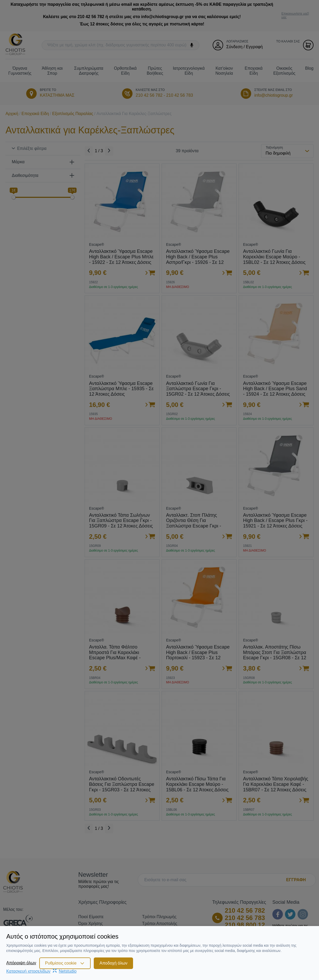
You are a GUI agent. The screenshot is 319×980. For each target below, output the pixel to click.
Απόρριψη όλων (21, 963)
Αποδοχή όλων (113, 963)
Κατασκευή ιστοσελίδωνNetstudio (41, 971)
